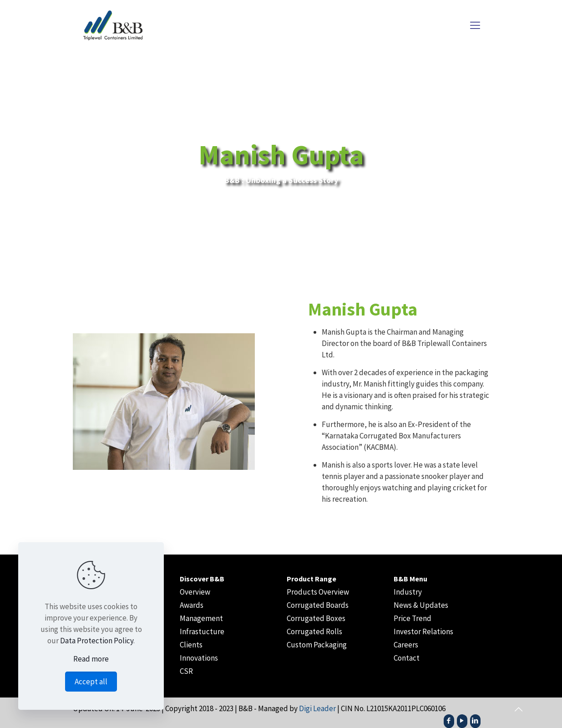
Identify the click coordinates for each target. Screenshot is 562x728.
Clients (191, 645)
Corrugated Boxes (316, 618)
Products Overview (318, 592)
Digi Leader (317, 708)
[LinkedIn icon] (475, 720)
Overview (195, 592)
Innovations (199, 658)
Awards (192, 605)
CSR (186, 671)
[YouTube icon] (462, 720)
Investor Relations (423, 631)
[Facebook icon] (449, 720)
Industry (408, 592)
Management (201, 618)
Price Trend (413, 618)
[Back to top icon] (518, 709)
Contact (407, 658)
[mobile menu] (475, 25)
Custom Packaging (317, 645)
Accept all (91, 682)
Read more (91, 659)
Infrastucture (202, 631)
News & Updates (421, 605)
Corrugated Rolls (314, 631)
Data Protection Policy (97, 641)
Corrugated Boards (318, 605)
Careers (406, 645)
